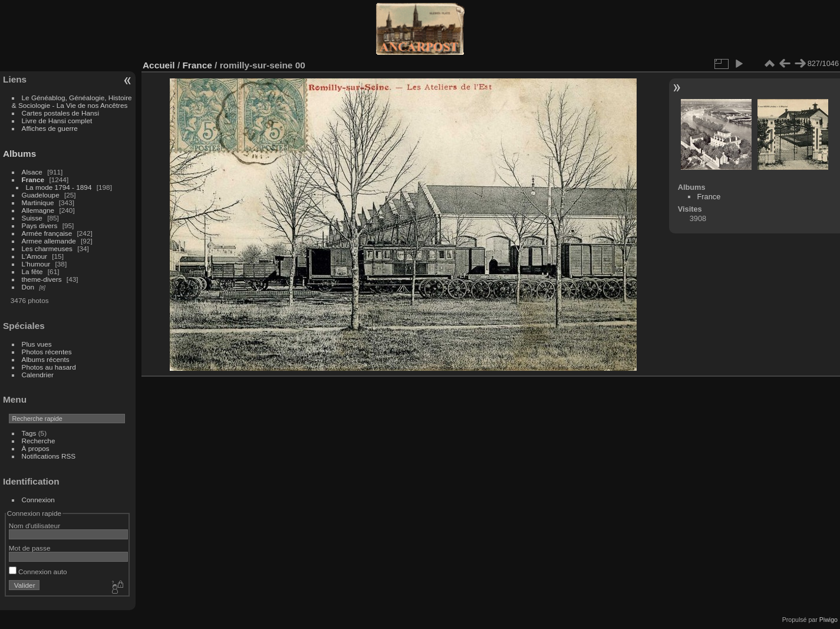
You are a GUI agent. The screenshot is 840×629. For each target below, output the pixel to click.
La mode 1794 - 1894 (59, 187)
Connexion (38, 500)
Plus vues (37, 344)
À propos (36, 448)
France (33, 180)
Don (28, 287)
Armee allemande (49, 241)
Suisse (32, 218)
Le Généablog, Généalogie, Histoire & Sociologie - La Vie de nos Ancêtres (72, 101)
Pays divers (40, 225)
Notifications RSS (49, 456)
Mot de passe (30, 548)
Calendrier (38, 375)
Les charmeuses (47, 248)
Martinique (38, 202)
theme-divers (42, 279)
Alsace (32, 172)
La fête (32, 271)
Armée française (47, 233)
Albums (19, 154)
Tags (29, 433)
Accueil (159, 65)
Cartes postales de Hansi (60, 113)
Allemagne (38, 210)
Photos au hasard (49, 367)
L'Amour (34, 256)
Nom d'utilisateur (34, 526)
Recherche (39, 441)
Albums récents (46, 359)
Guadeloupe (41, 195)
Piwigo (829, 620)
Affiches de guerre (50, 128)
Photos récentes (47, 352)
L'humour (36, 264)
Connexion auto (38, 572)
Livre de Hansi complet (57, 121)
